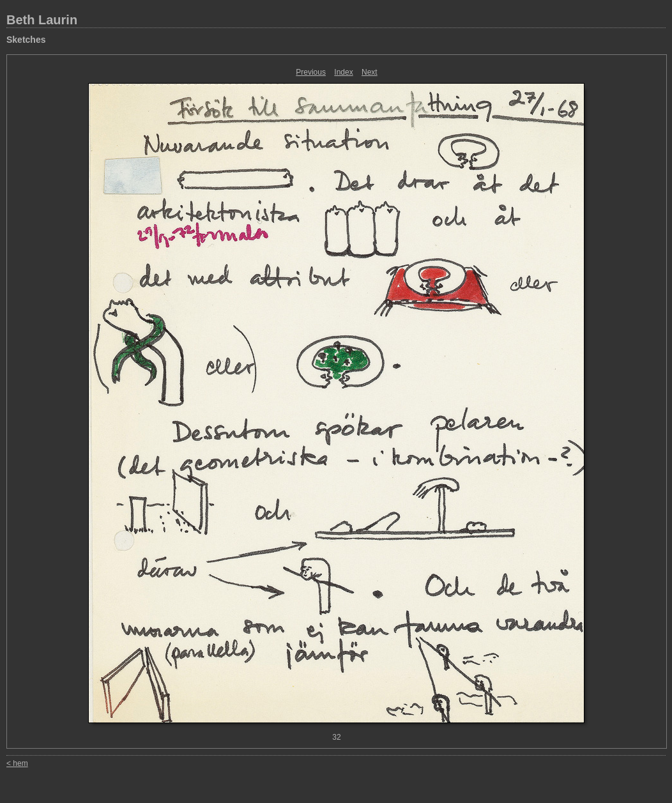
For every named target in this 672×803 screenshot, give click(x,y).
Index (343, 72)
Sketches (26, 40)
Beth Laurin (42, 20)
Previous (311, 72)
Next (370, 72)
